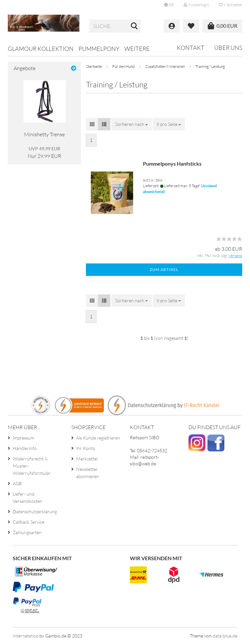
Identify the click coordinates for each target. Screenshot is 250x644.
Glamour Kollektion (41, 49)
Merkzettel (230, 5)
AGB (17, 483)
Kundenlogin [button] (196, 5)
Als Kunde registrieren (98, 438)
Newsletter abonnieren (88, 473)
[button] (169, 5)
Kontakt (191, 48)
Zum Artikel (164, 270)
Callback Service (28, 522)
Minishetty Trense (44, 134)
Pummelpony (99, 49)
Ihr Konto (86, 448)
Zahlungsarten (27, 532)
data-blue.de (225, 636)
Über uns (228, 48)
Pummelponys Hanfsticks (172, 164)
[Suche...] (134, 26)
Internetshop (26, 636)
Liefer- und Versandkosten (28, 497)
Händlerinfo (25, 448)
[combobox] (132, 124)
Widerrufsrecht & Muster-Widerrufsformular (32, 466)
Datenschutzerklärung (35, 511)
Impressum (23, 438)
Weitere (137, 49)
